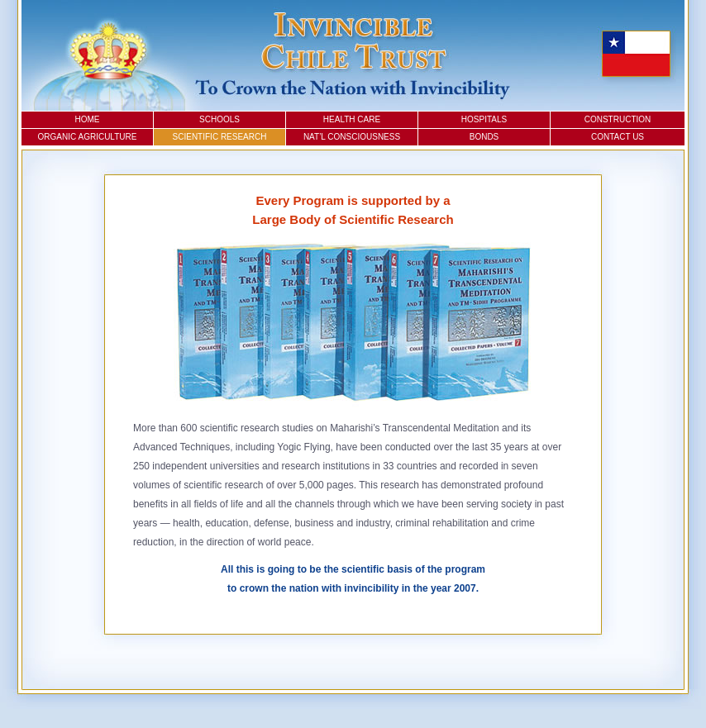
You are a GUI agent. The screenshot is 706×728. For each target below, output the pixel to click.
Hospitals (484, 119)
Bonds (484, 137)
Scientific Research (220, 137)
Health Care (352, 119)
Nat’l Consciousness (352, 137)
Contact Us (618, 137)
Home (88, 119)
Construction (618, 119)
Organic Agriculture (88, 137)
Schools (219, 119)
